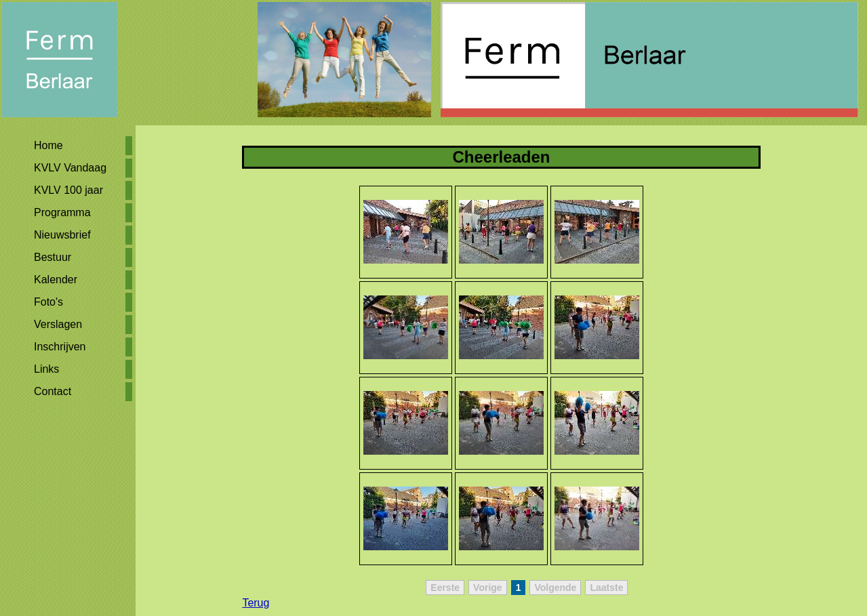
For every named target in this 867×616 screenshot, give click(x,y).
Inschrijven (60, 347)
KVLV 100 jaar (68, 190)
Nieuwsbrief (62, 235)
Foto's (48, 302)
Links (46, 369)
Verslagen (58, 324)
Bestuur (53, 257)
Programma (62, 212)
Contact (53, 391)
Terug (256, 603)
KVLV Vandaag (70, 168)
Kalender (56, 280)
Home (48, 145)
